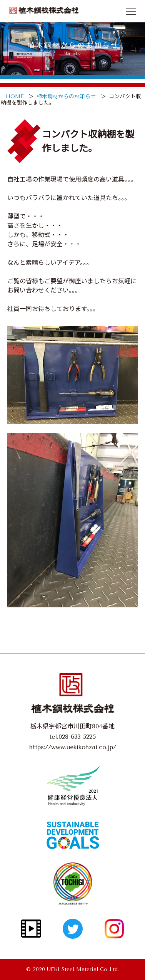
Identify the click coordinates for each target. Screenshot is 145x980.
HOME (15, 96)
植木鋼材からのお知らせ (66, 96)
